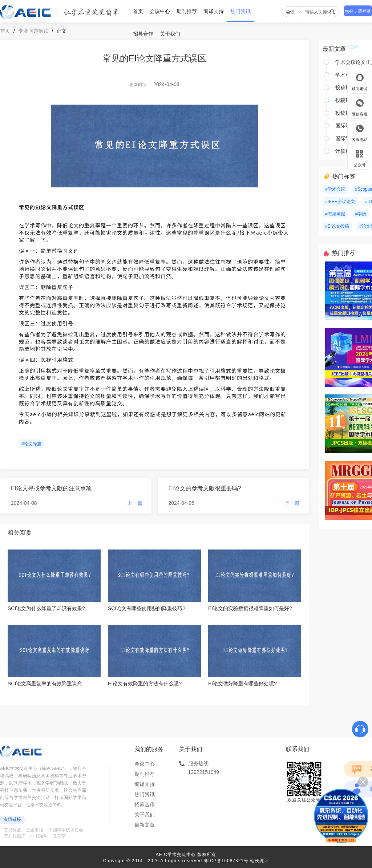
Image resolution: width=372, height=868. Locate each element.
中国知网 (39, 836)
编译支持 (214, 11)
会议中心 (160, 11)
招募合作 (143, 34)
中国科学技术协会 (66, 830)
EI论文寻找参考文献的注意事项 (51, 488)
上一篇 (135, 503)
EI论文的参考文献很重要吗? (205, 488)
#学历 (361, 214)
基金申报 (35, 830)
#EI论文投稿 (337, 226)
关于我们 (170, 34)
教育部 (59, 836)
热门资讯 (240, 11)
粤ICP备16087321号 (226, 861)
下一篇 (292, 503)
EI (38, 207)
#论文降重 (31, 444)
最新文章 (145, 825)
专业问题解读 (33, 31)
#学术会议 (335, 189)
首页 (138, 11)
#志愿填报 (335, 214)
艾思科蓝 (12, 830)
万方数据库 (15, 836)
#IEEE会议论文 (340, 202)
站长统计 (259, 861)
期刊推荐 (187, 11)
